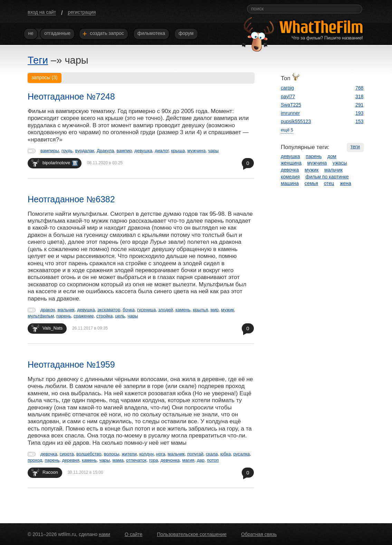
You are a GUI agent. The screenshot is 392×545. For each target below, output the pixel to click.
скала (212, 454)
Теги (38, 60)
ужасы (340, 163)
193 (359, 113)
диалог (162, 151)
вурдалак (85, 151)
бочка (128, 310)
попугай (195, 454)
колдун (146, 454)
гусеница (146, 310)
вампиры (50, 151)
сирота (67, 454)
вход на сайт (42, 12)
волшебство (89, 454)
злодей (166, 310)
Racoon (45, 472)
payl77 (288, 96)
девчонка (170, 460)
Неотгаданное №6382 (71, 199)
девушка (143, 151)
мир (214, 310)
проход (35, 460)
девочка (49, 454)
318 (359, 96)
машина (290, 183)
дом (332, 156)
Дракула (105, 151)
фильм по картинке (327, 177)
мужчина (197, 151)
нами (104, 534)
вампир (124, 151)
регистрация (82, 12)
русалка (241, 454)
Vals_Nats (47, 328)
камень (183, 310)
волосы (112, 454)
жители (129, 454)
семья (311, 183)
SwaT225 (291, 105)
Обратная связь (259, 534)
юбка (226, 454)
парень (64, 316)
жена (346, 183)
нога (161, 454)
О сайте (133, 534)
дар (201, 460)
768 (359, 88)
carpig (287, 88)
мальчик (66, 310)
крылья (201, 310)
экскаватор (109, 310)
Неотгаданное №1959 (71, 364)
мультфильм (41, 316)
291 (359, 105)
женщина (291, 163)
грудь (67, 151)
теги (355, 147)
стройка (104, 316)
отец (329, 183)
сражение (84, 316)
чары (213, 151)
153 (359, 121)
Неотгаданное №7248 (71, 96)
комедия (290, 177)
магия (188, 460)
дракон (48, 310)
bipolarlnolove (55, 163)
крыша (178, 151)
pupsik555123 (296, 121)
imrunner (290, 113)
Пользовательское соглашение (192, 534)
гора (153, 460)
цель (120, 316)
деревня (70, 460)
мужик (227, 310)
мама (118, 460)
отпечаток (136, 460)
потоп (213, 460)
